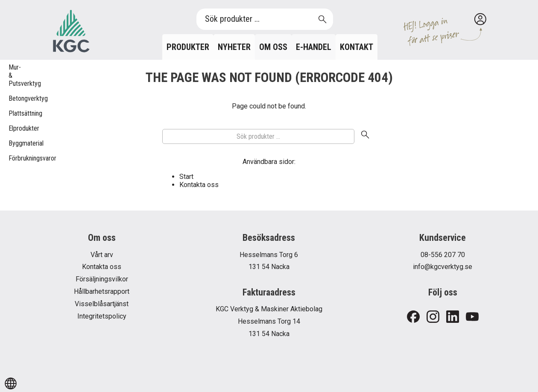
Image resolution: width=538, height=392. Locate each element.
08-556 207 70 (443, 255)
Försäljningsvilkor (102, 279)
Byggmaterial (13, 143)
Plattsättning (13, 113)
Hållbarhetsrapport (102, 291)
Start (186, 177)
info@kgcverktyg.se (443, 267)
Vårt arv (102, 255)
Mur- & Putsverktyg (13, 75)
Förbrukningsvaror (13, 158)
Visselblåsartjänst (102, 304)
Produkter (188, 47)
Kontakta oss (199, 185)
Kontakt (357, 47)
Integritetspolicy (102, 316)
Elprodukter (13, 128)
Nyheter (234, 47)
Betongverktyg (13, 98)
